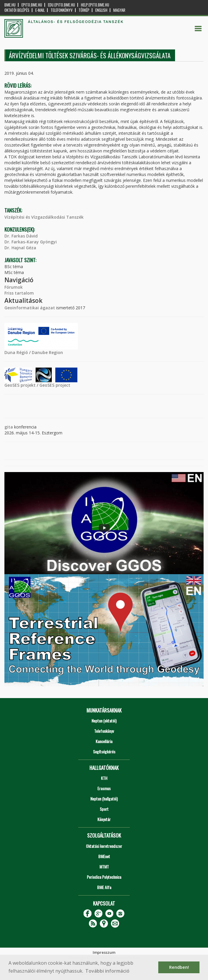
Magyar (119, 10)
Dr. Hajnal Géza (20, 248)
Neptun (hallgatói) (104, 799)
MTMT (104, 867)
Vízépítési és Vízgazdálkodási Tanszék (44, 217)
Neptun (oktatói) (104, 721)
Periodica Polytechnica (104, 877)
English (101, 10)
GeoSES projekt (20, 385)
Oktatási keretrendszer (104, 846)
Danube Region (47, 352)
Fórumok (14, 287)
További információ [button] (107, 971)
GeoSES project (55, 385)
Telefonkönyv (62, 10)
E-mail (40, 10)
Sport (104, 809)
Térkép (84, 10)
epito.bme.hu (32, 5)
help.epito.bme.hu (95, 5)
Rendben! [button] (179, 967)
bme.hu (10, 5)
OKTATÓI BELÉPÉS (17, 10)
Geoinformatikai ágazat (30, 308)
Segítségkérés (104, 751)
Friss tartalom (19, 293)
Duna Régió (16, 352)
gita (9, 427)
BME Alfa (104, 887)
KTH (104, 778)
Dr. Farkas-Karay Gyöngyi (31, 242)
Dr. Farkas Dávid (21, 236)
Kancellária (104, 741)
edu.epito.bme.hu (61, 5)
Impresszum (104, 952)
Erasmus (104, 788)
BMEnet (104, 856)
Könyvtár (104, 819)
